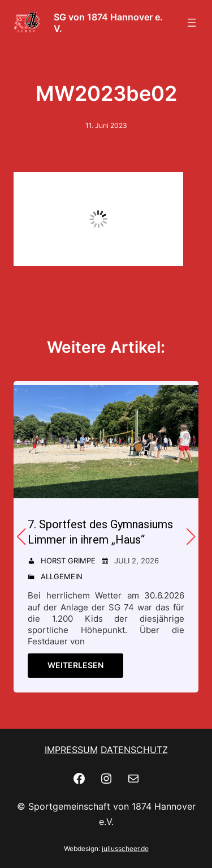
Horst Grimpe (68, 561)
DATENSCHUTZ (134, 750)
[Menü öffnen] (192, 23)
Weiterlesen (75, 665)
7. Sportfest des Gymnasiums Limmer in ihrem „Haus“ (100, 532)
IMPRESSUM (71, 750)
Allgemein (62, 576)
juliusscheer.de (125, 848)
